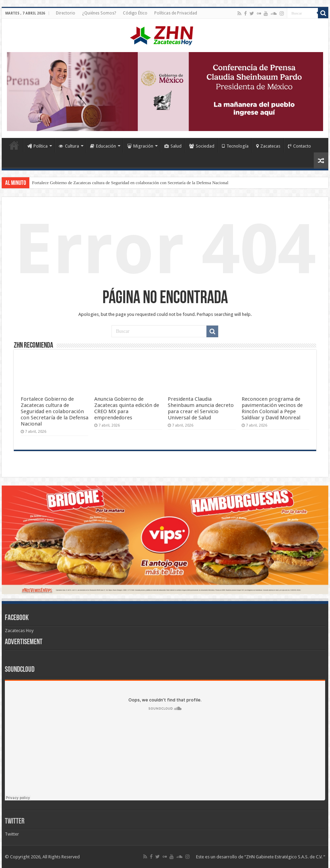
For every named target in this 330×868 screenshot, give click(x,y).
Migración (140, 146)
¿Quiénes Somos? (99, 13)
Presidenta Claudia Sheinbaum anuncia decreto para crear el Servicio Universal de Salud (201, 408)
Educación (103, 146)
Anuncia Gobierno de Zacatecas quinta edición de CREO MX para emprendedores (127, 408)
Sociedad (202, 146)
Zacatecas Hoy (19, 631)
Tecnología (235, 146)
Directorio (66, 13)
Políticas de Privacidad (176, 13)
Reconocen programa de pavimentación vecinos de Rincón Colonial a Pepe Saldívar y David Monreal (272, 408)
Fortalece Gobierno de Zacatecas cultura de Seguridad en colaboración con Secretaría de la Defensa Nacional (130, 183)
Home (14, 145)
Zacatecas (268, 146)
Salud (173, 146)
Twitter (15, 822)
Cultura (69, 146)
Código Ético (135, 13)
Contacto (299, 146)
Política (37, 146)
